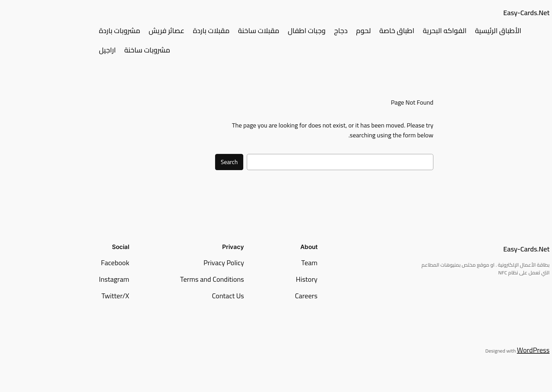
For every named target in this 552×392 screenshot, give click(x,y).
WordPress (485, 350)
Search (181, 162)
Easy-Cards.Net (478, 13)
